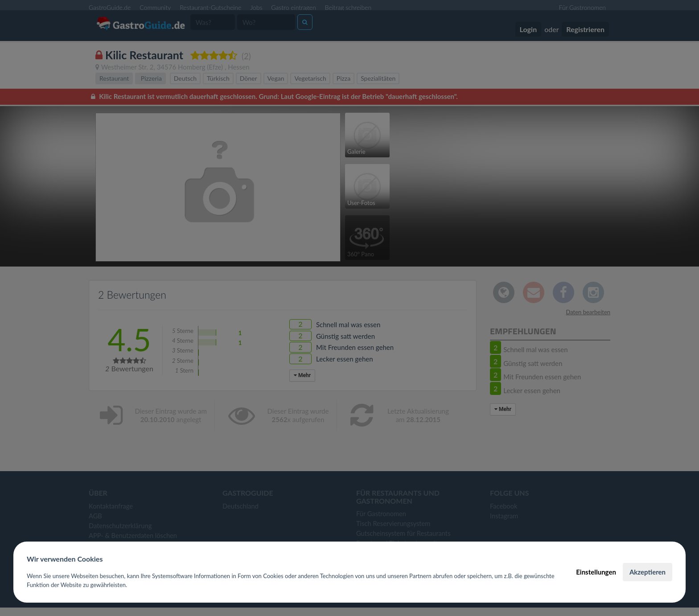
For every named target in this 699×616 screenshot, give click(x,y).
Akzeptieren (648, 572)
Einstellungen (596, 572)
